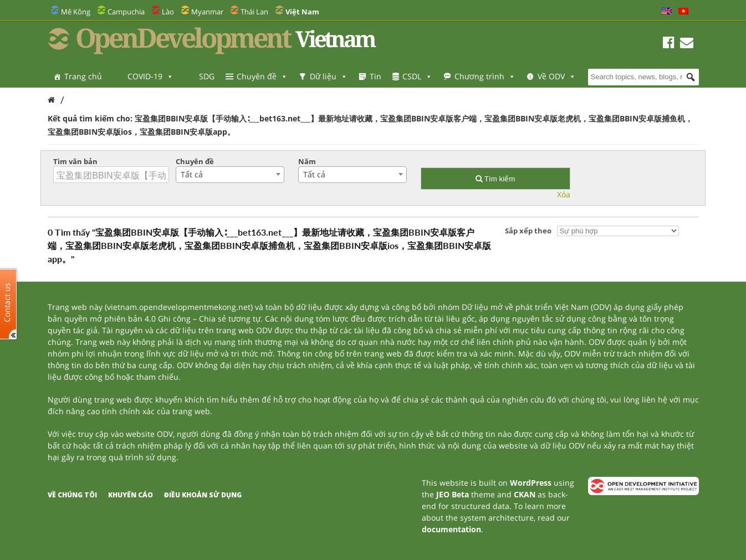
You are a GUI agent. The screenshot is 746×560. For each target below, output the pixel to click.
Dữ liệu (329, 76)
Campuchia (126, 12)
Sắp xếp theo (528, 231)
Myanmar (207, 12)
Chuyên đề (262, 76)
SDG (207, 76)
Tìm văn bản (75, 161)
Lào (168, 12)
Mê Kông (76, 12)
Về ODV (557, 76)
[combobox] (230, 175)
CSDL (417, 76)
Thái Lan (254, 12)
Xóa (564, 194)
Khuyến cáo (131, 495)
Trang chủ (83, 76)
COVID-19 (150, 76)
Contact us (7, 302)
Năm (307, 161)
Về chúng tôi (72, 495)
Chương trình (485, 76)
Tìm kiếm (495, 179)
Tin (375, 76)
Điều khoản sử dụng (203, 495)
